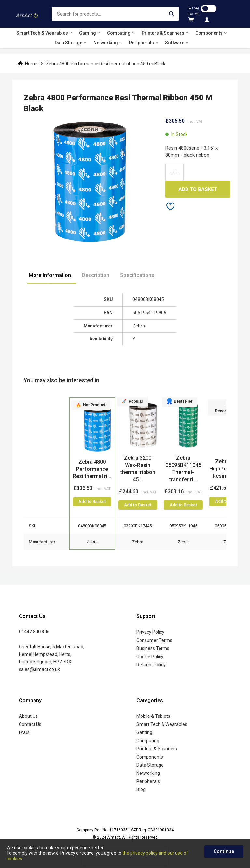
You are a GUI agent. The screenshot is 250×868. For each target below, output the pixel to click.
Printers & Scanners (157, 749)
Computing (148, 741)
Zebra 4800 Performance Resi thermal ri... (92, 469)
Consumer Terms (154, 640)
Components (150, 757)
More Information (50, 275)
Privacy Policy (150, 632)
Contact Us (30, 724)
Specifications (137, 275)
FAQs (24, 732)
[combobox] (115, 14)
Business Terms (153, 648)
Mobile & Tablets (153, 716)
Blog (141, 789)
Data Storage (150, 765)
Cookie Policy (150, 657)
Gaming (144, 732)
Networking (148, 773)
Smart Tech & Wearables (162, 724)
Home (31, 64)
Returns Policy (151, 665)
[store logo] (27, 14)
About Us (28, 716)
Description (96, 275)
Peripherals (148, 781)
